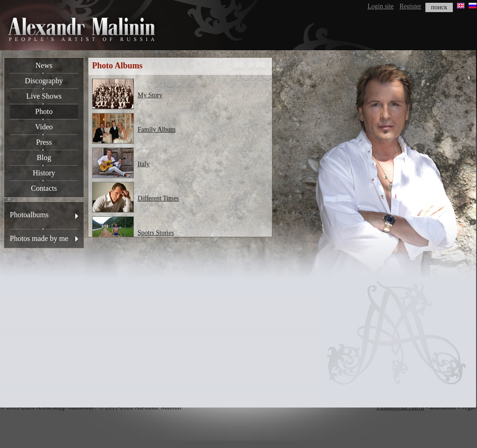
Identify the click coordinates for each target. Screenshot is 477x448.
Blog (44, 157)
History (44, 173)
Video (44, 127)
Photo (44, 111)
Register (410, 6)
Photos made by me (39, 238)
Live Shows (44, 96)
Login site (380, 6)
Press (44, 142)
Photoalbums (29, 215)
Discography (44, 81)
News (44, 65)
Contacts (44, 188)
